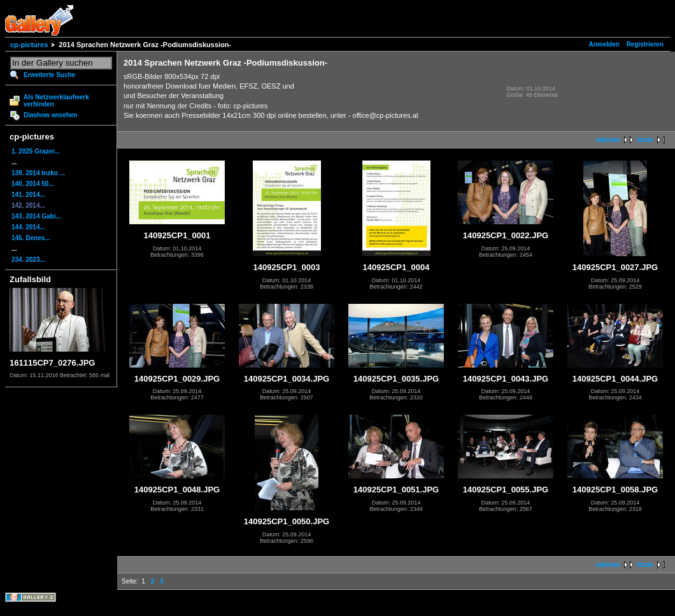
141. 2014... (28, 195)
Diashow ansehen (50, 115)
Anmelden (604, 44)
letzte (645, 140)
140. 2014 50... (33, 184)
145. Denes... (31, 238)
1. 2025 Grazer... (36, 151)
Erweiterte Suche (49, 75)
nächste (608, 140)
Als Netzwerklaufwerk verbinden (56, 101)
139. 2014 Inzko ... (38, 173)
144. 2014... (28, 227)
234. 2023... (28, 260)
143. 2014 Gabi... (36, 216)
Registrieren (645, 44)
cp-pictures (29, 45)
